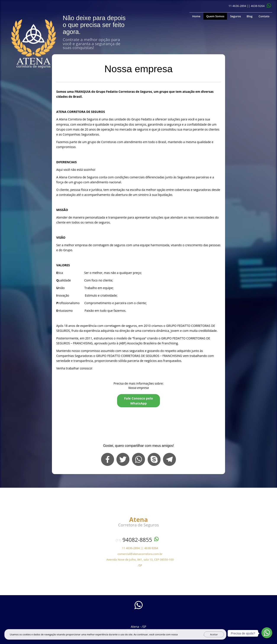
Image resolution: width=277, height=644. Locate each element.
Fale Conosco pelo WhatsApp (138, 401)
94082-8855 (137, 540)
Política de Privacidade (191, 634)
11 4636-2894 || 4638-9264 (247, 6)
